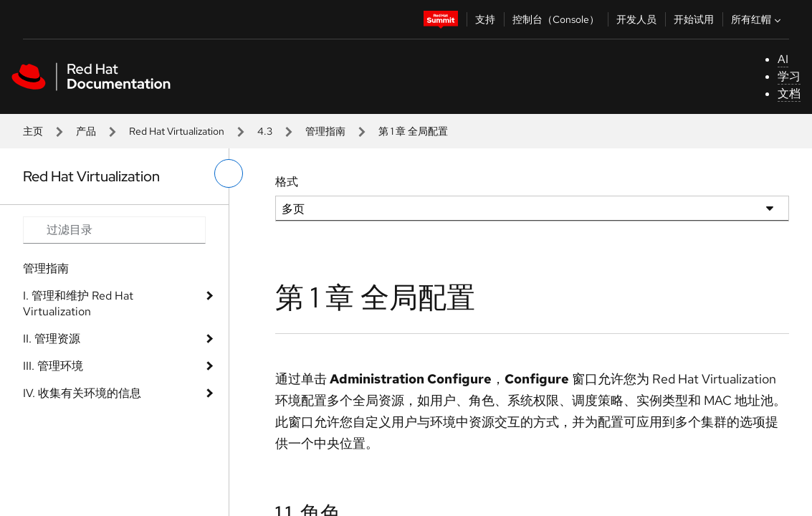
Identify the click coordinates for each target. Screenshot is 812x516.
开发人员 (636, 19)
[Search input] (114, 230)
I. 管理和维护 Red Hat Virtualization (78, 304)
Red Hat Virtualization (177, 131)
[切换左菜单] (229, 173)
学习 (789, 76)
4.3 (265, 131)
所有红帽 (758, 19)
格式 (287, 182)
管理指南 (325, 131)
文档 (789, 94)
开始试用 (694, 19)
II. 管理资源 (52, 339)
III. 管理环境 (53, 366)
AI (783, 59)
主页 (33, 131)
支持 (485, 19)
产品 (86, 131)
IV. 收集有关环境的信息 (82, 393)
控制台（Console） (556, 19)
